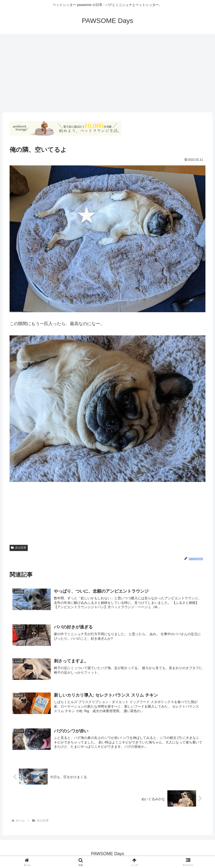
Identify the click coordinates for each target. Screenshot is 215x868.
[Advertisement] (107, 73)
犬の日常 (19, 548)
